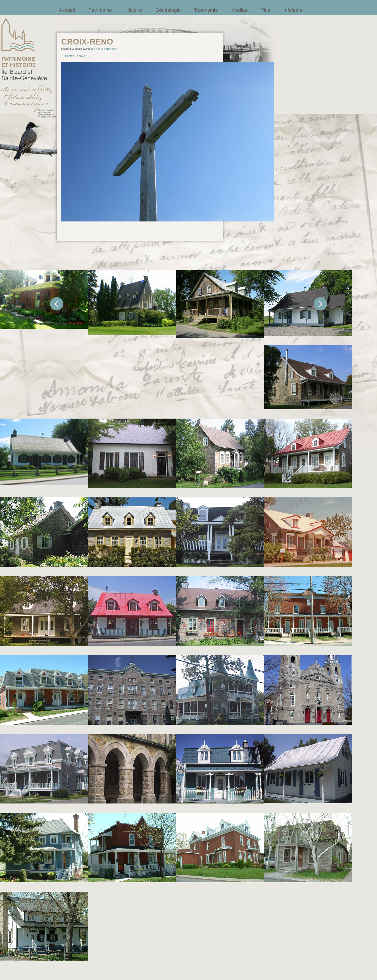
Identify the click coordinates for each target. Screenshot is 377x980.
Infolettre (293, 10)
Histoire (134, 10)
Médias (239, 10)
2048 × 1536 (97, 49)
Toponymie (206, 10)
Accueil (67, 10)
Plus (265, 10)
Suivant (320, 304)
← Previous (70, 56)
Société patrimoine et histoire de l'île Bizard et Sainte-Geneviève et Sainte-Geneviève (29, 68)
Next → (84, 56)
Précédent (57, 304)
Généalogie (168, 10)
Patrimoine (100, 10)
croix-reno (111, 49)
